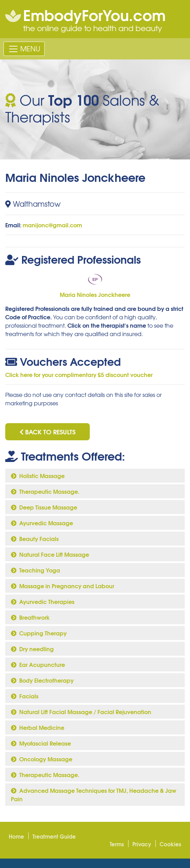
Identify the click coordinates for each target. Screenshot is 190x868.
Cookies (170, 844)
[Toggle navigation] (24, 49)
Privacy (142, 844)
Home (16, 836)
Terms (117, 844)
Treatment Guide (54, 836)
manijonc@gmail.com (52, 225)
